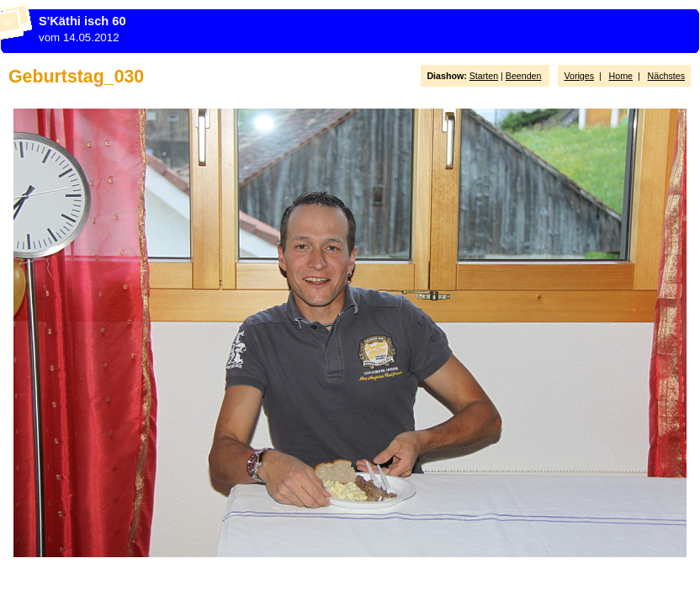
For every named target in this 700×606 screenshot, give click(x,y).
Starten (484, 76)
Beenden (524, 76)
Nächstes (666, 76)
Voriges (579, 76)
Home (621, 76)
